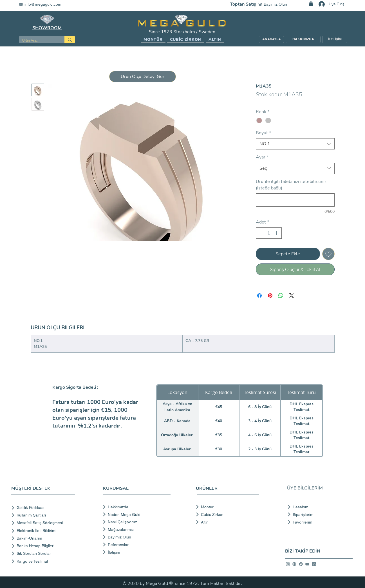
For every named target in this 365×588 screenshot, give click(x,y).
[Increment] (277, 233)
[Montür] (226, 507)
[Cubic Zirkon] (226, 515)
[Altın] (226, 522)
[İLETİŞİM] (335, 39)
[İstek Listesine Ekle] (328, 254)
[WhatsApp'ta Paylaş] (281, 296)
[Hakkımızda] (136, 507)
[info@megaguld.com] (44, 4)
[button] (153, 40)
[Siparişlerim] (317, 515)
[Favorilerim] (317, 522)
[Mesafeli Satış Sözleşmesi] (44, 523)
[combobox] (295, 144)
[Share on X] (292, 296)
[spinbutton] (269, 233)
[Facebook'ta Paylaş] (259, 296)
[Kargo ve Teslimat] (44, 561)
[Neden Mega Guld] (136, 515)
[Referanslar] (136, 545)
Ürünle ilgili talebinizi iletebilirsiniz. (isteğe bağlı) (292, 185)
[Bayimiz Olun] (274, 4)
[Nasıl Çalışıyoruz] (136, 522)
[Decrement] (261, 233)
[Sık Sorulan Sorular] (44, 554)
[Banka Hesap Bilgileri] (44, 546)
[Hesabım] (317, 507)
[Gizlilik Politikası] (44, 508)
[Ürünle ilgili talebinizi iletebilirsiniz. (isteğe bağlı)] (295, 200)
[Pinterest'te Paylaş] (270, 296)
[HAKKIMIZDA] (303, 39)
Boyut (263, 133)
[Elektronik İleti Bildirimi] (44, 531)
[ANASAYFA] (271, 39)
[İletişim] (136, 552)
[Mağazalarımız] (136, 529)
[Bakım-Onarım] (44, 538)
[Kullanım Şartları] (44, 515)
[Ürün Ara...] (37, 41)
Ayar (262, 157)
